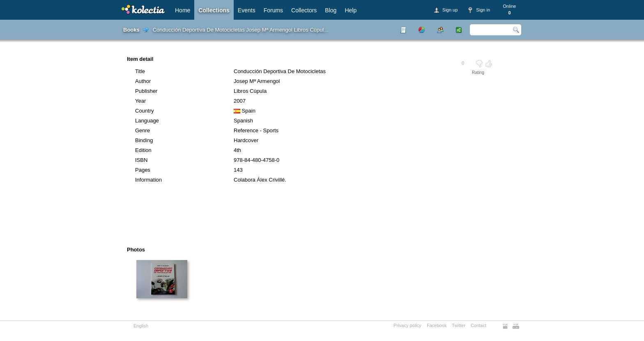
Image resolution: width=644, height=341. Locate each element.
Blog (331, 10)
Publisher (146, 91)
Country (145, 111)
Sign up (450, 10)
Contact (478, 325)
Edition (143, 150)
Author (143, 81)
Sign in (483, 10)
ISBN (141, 160)
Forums (273, 10)
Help (351, 10)
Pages (143, 170)
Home (183, 10)
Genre (143, 130)
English (141, 326)
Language (147, 121)
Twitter (459, 325)
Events (247, 10)
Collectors (304, 10)
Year (140, 101)
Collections (214, 10)
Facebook (437, 325)
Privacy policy (407, 325)
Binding (144, 140)
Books (131, 30)
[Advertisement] (299, 218)
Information (148, 180)
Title (140, 71)
